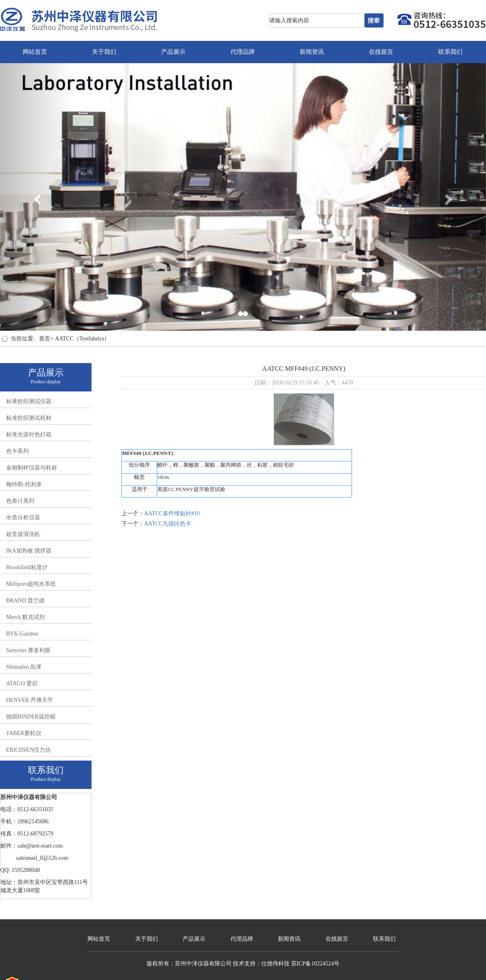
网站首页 (35, 52)
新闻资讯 (312, 52)
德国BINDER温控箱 (31, 717)
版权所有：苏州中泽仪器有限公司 (189, 964)
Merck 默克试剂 (26, 617)
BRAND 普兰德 (25, 601)
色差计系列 (20, 501)
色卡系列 (17, 451)
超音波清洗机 (23, 534)
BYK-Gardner (22, 634)
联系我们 (450, 52)
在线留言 (381, 52)
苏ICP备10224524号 (315, 964)
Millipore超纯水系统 (31, 584)
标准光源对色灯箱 (29, 435)
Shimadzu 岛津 (24, 667)
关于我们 (104, 52)
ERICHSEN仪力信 (28, 750)
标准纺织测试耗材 (29, 418)
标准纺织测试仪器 (29, 401)
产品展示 (173, 52)
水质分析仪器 (23, 518)
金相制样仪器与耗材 (32, 468)
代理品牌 (243, 52)
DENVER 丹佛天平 (30, 700)
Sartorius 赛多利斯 (28, 650)
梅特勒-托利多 (24, 484)
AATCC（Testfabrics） (82, 339)
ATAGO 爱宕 (22, 683)
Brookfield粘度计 (27, 567)
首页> (46, 339)
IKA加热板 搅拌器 (29, 551)
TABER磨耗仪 (24, 733)
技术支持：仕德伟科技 (261, 964)
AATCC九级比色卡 (168, 524)
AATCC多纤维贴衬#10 (172, 513)
